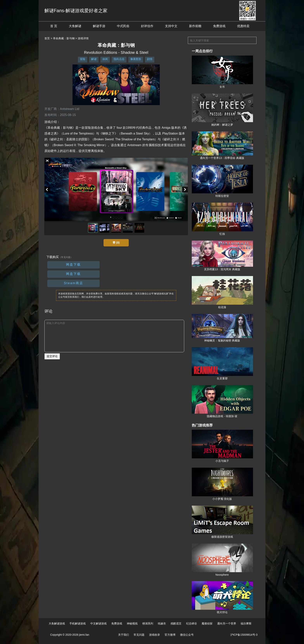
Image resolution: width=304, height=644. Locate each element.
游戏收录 (155, 635)
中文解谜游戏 (98, 623)
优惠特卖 (243, 26)
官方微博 (170, 635)
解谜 (94, 59)
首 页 (54, 26)
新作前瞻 (195, 26)
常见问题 (139, 635)
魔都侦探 (207, 623)
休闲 (105, 59)
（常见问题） (66, 257)
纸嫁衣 (162, 623)
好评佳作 (147, 26)
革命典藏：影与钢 (64, 38)
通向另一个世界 (227, 623)
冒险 (83, 59)
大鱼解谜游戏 (57, 623)
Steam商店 (73, 283)
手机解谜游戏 (78, 623)
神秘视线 (132, 623)
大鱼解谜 (75, 26)
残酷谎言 (176, 623)
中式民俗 (123, 26)
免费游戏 (219, 26)
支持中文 (171, 26)
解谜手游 (99, 26)
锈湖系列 (148, 623)
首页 (47, 38)
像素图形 (136, 59)
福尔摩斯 (246, 623)
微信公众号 (187, 635)
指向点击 (119, 59)
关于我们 (123, 635)
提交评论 (52, 356)
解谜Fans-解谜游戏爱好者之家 (76, 11)
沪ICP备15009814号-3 (244, 635)
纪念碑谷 (192, 623)
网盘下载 (73, 265)
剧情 (150, 59)
